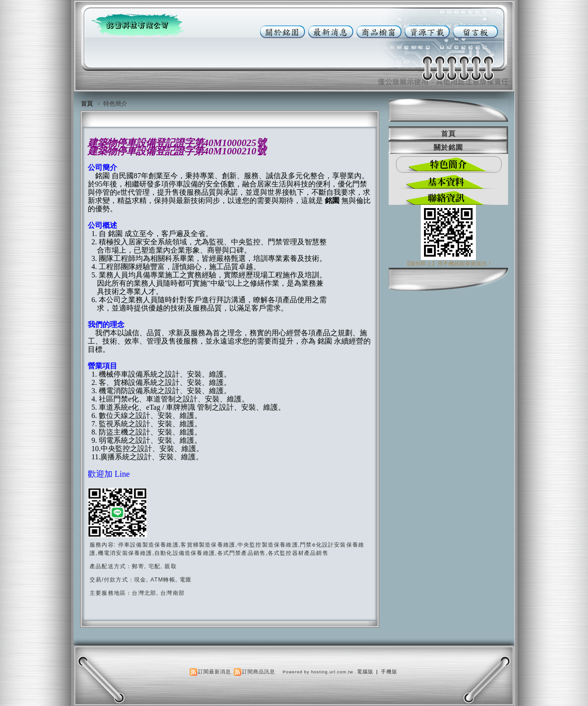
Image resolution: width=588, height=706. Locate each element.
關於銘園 (448, 147)
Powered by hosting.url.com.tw (318, 672)
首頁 (87, 104)
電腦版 (365, 672)
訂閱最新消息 (215, 672)
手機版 (389, 672)
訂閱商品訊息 (259, 672)
